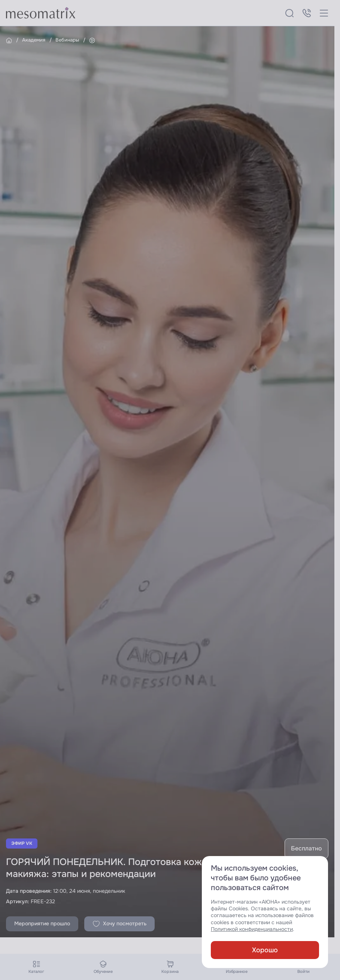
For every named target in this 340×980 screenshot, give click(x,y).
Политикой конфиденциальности (252, 929)
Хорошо (265, 950)
